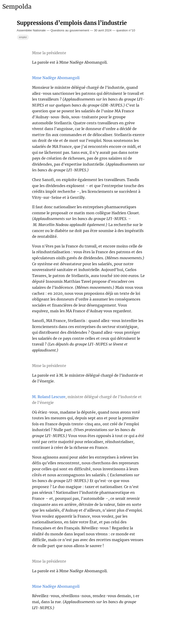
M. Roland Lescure (49, 397)
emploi (23, 37)
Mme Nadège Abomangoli (56, 78)
